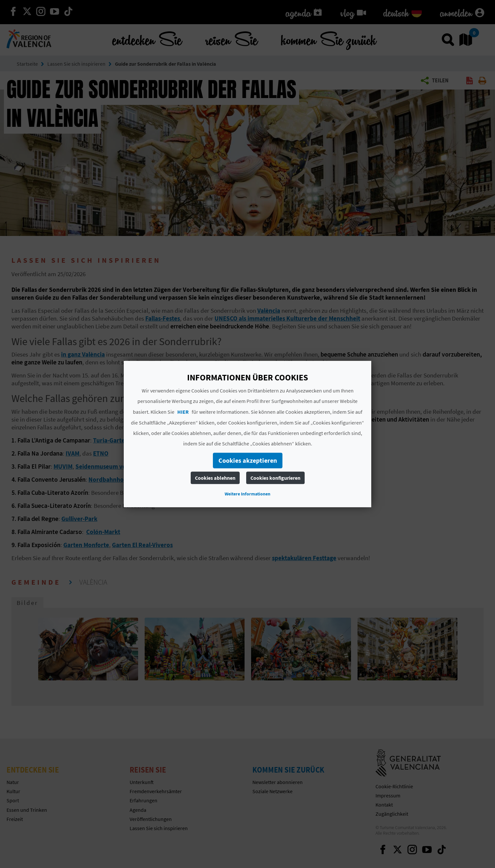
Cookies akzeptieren (248, 460)
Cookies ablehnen (215, 478)
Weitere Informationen (248, 494)
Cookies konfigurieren (275, 478)
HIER (183, 412)
